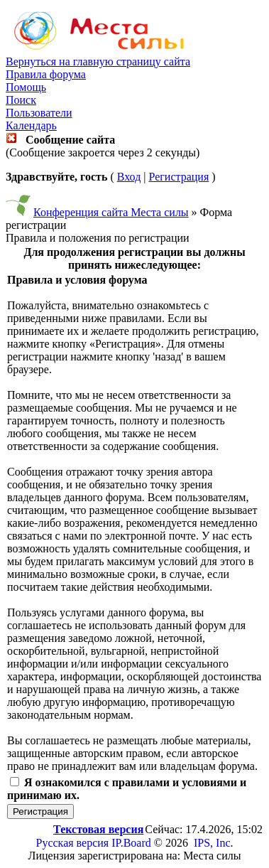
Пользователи (39, 113)
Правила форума (46, 74)
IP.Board (131, 843)
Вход (129, 177)
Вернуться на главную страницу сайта (98, 61)
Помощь (26, 87)
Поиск (21, 100)
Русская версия (73, 843)
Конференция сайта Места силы (111, 212)
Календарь (31, 125)
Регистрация (179, 177)
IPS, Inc (212, 843)
